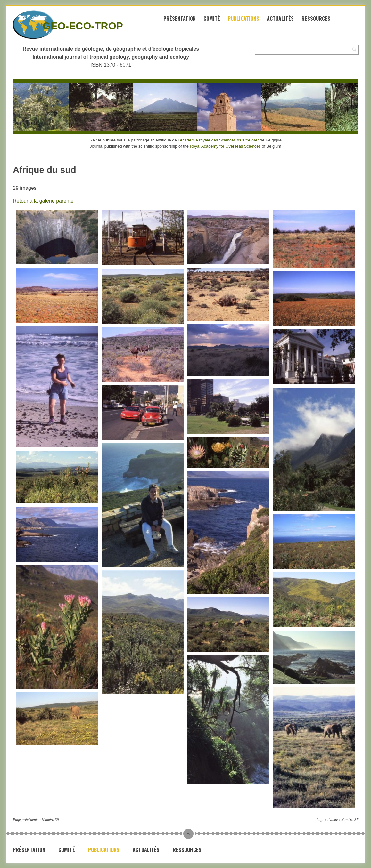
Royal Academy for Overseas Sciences (225, 146)
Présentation (180, 19)
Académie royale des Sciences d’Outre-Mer (219, 140)
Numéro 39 (50, 820)
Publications (243, 19)
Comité (212, 19)
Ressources (316, 19)
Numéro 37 (350, 820)
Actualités (280, 19)
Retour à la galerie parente (43, 201)
